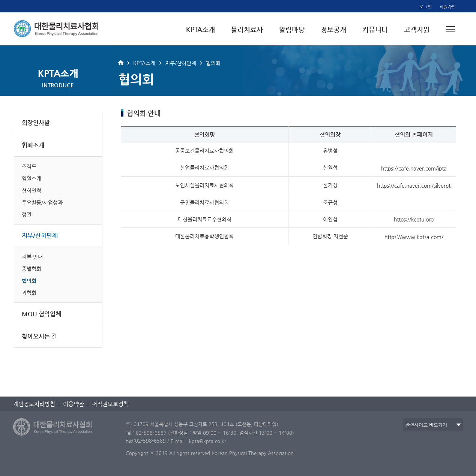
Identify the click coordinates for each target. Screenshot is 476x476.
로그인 (426, 7)
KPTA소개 (200, 29)
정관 (27, 214)
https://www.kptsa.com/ (414, 237)
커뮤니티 (375, 29)
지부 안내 (32, 257)
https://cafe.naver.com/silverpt (414, 186)
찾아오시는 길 (39, 336)
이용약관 (74, 404)
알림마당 (292, 29)
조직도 (29, 166)
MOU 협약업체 (41, 314)
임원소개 (32, 178)
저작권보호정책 (110, 404)
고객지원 (417, 29)
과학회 (29, 293)
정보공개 (333, 29)
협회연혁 (32, 190)
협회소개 (33, 145)
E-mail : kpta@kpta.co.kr (198, 441)
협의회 (29, 281)
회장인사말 (36, 123)
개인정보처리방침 (34, 404)
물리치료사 (247, 29)
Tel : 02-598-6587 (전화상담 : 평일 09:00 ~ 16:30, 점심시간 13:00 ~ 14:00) (210, 432)
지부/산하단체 (40, 236)
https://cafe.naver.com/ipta (414, 168)
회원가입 (447, 7)
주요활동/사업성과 (42, 202)
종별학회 (32, 269)
